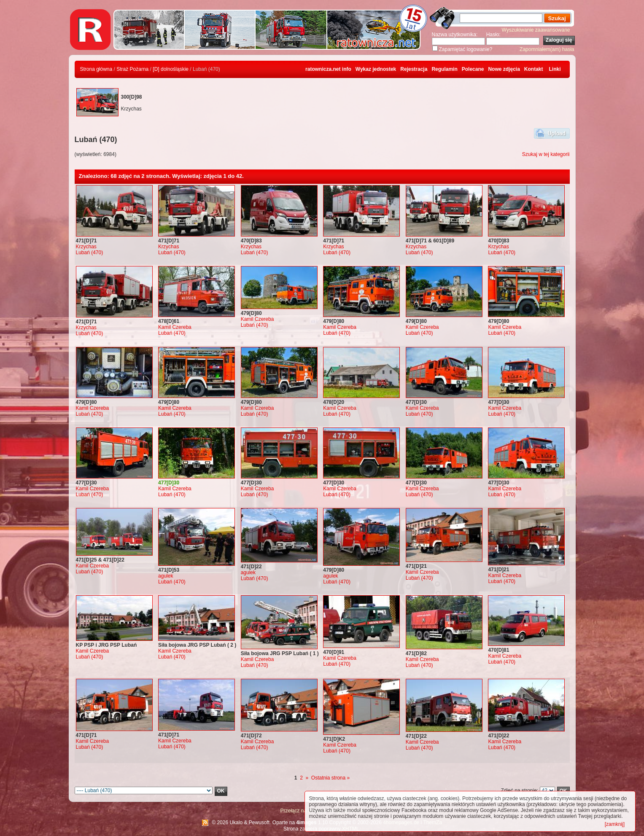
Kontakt (534, 69)
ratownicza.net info (328, 69)
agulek (166, 576)
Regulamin (444, 69)
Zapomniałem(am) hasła (547, 49)
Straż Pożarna (132, 69)
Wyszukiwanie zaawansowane (536, 30)
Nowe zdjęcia (504, 69)
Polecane (473, 69)
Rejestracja (414, 69)
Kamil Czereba (175, 327)
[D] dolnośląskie (171, 69)
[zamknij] (615, 824)
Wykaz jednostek (376, 69)
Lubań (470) (90, 253)
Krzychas (86, 247)
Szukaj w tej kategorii (546, 154)
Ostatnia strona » (330, 778)
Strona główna (96, 69)
